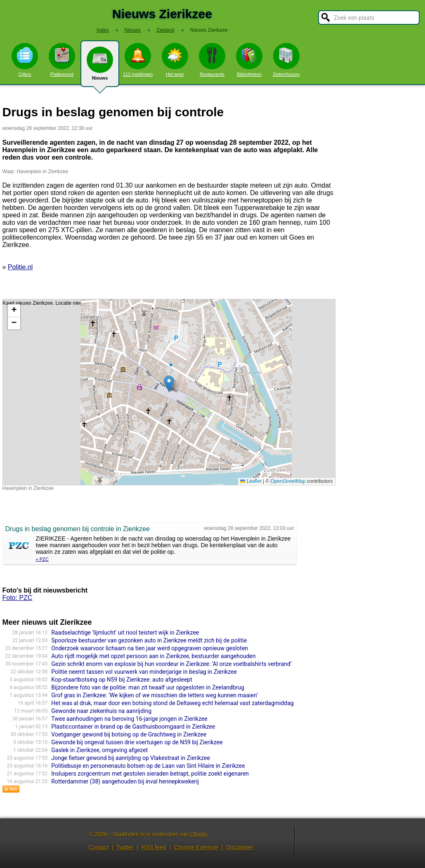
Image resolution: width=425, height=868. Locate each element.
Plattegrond (62, 60)
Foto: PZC (18, 598)
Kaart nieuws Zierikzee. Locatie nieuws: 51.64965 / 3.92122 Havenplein (168, 392)
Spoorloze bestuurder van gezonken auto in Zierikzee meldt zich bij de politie (149, 640)
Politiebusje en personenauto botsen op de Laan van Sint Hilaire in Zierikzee (148, 766)
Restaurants (212, 60)
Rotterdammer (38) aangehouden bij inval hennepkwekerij (125, 781)
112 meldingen (138, 60)
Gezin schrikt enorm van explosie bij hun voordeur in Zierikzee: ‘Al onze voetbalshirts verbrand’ (171, 664)
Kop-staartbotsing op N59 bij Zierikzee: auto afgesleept (122, 680)
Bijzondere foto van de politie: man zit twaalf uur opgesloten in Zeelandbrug (148, 687)
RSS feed (153, 847)
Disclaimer (240, 847)
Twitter (125, 847)
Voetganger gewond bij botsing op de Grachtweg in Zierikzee (129, 734)
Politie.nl (20, 267)
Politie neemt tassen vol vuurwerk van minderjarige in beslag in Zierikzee (144, 672)
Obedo (199, 834)
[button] (169, 384)
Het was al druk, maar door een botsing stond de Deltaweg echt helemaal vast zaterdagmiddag (172, 703)
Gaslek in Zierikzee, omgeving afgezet (99, 750)
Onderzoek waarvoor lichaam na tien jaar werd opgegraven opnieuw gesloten (150, 648)
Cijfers (25, 60)
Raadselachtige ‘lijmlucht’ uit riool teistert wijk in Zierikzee (125, 633)
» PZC (42, 559)
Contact (99, 847)
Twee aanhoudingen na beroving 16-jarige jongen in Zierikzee (129, 719)
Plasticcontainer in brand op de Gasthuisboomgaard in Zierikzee (133, 727)
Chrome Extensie (196, 847)
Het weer (175, 60)
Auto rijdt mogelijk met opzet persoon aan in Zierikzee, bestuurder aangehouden (153, 656)
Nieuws (100, 67)
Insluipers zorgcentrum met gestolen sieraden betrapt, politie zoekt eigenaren (150, 774)
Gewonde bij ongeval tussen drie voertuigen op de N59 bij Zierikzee (137, 742)
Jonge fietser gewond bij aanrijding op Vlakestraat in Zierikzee (131, 758)
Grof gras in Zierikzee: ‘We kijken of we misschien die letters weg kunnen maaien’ (155, 695)
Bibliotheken (249, 60)
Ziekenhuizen (286, 60)
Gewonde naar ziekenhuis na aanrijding (101, 711)
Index (103, 30)
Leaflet (251, 481)
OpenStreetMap (288, 481)
